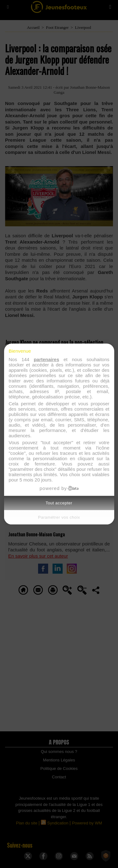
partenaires (46, 359)
